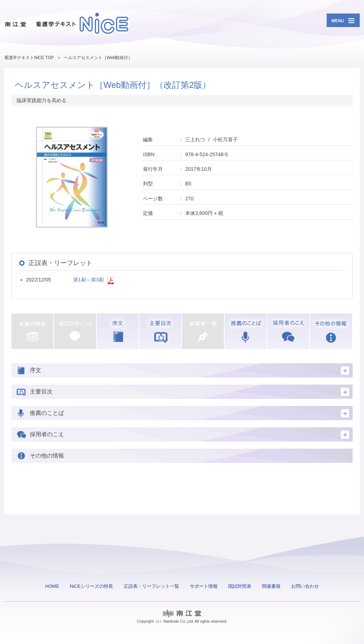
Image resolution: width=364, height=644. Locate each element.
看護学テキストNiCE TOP (29, 58)
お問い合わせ (305, 586)
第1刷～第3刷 (89, 280)
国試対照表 (240, 586)
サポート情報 (204, 586)
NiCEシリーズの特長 (91, 586)
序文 (118, 331)
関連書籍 (271, 586)
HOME (52, 586)
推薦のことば (246, 331)
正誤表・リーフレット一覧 (151, 586)
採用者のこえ (288, 331)
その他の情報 (331, 331)
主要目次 (160, 331)
